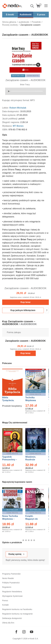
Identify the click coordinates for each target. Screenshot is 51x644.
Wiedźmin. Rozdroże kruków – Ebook (34, 460)
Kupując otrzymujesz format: (16, 100)
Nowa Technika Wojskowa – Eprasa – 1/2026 (10, 519)
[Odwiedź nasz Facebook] (16, 632)
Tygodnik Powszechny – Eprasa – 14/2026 (11, 460)
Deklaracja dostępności (12, 618)
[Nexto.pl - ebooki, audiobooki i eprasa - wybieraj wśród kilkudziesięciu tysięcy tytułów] (12, 6)
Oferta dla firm (8, 623)
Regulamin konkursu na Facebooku (17, 609)
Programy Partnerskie (11, 574)
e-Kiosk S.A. (33, 639)
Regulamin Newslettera (12, 592)
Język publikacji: (10, 119)
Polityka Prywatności (11, 583)
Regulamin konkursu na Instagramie (17, 614)
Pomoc (5, 601)
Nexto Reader (8, 578)
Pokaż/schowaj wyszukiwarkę (32, 6)
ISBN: (5, 130)
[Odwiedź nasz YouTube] (32, 632)
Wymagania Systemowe (12, 596)
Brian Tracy (25, 85)
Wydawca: (7, 126)
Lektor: (6, 108)
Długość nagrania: (11, 122)
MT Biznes (18, 126)
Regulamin (7, 587)
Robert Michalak (18, 108)
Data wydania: (9, 115)
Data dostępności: (11, 111)
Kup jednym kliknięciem (23, 310)
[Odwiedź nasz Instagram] (24, 632)
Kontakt (5, 605)
